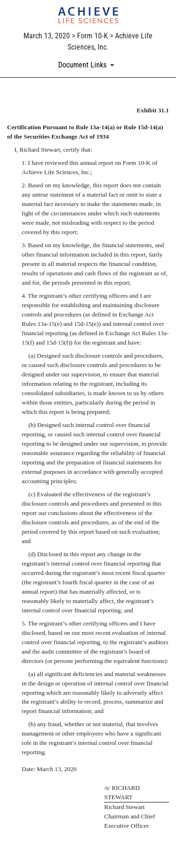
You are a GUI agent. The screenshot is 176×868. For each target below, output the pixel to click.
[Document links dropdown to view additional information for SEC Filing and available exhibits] (88, 65)
